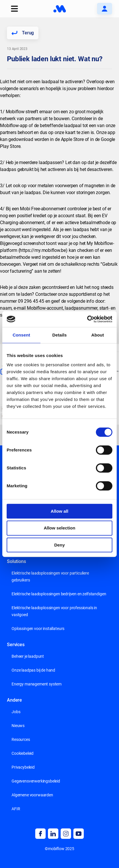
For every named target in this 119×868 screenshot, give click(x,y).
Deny (60, 545)
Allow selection (59, 528)
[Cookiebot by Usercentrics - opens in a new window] (87, 319)
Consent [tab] (22, 335)
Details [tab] (59, 335)
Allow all (60, 511)
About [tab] (98, 335)
